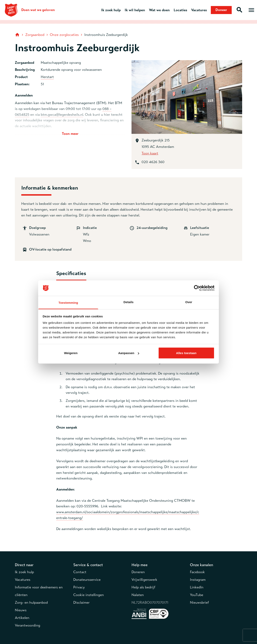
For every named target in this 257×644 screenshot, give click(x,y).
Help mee (140, 565)
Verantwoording (28, 625)
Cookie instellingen (89, 595)
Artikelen (22, 618)
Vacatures (199, 10)
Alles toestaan (186, 353)
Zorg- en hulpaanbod (31, 602)
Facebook (197, 572)
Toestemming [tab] (68, 302)
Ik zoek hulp (111, 10)
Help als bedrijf (143, 587)
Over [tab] (189, 302)
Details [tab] (128, 302)
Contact (80, 572)
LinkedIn (197, 587)
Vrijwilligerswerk (144, 580)
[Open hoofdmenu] (251, 10)
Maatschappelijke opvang (61, 63)
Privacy (79, 587)
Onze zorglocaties (64, 35)
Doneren (138, 572)
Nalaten (138, 595)
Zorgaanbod (35, 35)
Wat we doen (159, 10)
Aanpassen (129, 353)
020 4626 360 (153, 162)
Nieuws (21, 610)
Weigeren (71, 353)
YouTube (197, 595)
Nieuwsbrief (199, 602)
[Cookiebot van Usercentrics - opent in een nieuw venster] (197, 288)
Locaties (180, 10)
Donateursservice (87, 580)
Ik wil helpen (135, 10)
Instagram (198, 580)
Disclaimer (81, 602)
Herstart (47, 77)
